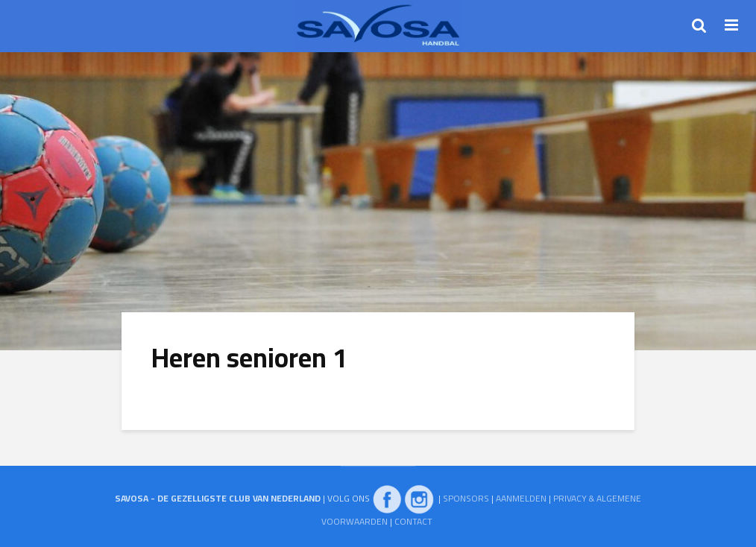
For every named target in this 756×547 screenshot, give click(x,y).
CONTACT (413, 521)
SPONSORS (466, 498)
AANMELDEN (521, 498)
